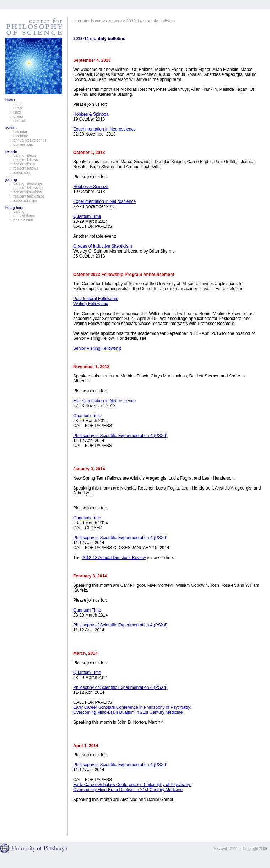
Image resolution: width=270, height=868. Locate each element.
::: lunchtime (19, 136)
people (11, 152)
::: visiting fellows (23, 156)
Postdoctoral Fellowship (96, 299)
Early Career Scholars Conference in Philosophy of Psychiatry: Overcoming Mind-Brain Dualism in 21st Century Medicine (132, 710)
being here (14, 208)
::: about (16, 104)
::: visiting (17, 212)
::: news (16, 108)
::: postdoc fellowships (27, 188)
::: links (15, 112)
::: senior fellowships (26, 192)
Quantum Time (87, 216)
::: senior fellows (22, 164)
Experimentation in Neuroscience (104, 129)
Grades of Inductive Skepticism (102, 246)
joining (11, 180)
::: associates (20, 173)
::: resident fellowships (27, 196)
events (11, 128)
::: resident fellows (24, 168)
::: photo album (21, 220)
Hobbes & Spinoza (91, 114)
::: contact (17, 121)
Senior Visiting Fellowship (98, 348)
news (114, 21)
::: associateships (23, 201)
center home (90, 21)
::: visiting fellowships (26, 184)
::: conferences (21, 145)
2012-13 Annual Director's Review (114, 558)
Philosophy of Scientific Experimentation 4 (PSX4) (120, 436)
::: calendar (18, 132)
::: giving (16, 117)
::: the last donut (22, 216)
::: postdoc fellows (24, 160)
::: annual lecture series (28, 140)
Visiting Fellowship (91, 304)
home (10, 100)
